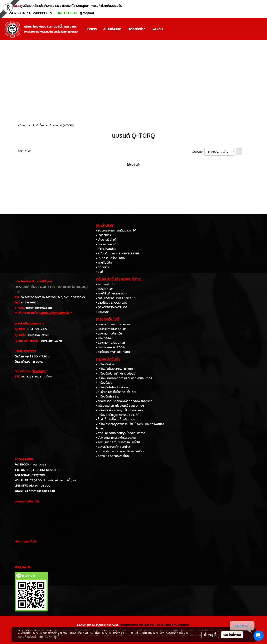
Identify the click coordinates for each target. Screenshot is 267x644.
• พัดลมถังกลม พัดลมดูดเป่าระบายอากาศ (121, 433)
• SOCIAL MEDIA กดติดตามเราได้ (116, 231)
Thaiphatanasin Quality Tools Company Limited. (154, 625)
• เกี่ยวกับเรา (103, 235)
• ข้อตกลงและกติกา (108, 244)
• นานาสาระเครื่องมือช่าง (111, 258)
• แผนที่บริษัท (104, 263)
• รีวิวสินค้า (103, 312)
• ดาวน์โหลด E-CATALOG (111, 303)
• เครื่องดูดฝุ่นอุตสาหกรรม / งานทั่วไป (119, 415)
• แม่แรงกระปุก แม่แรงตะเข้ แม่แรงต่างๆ (120, 406)
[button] (170, 29)
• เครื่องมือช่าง (105, 364)
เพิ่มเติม (157, 29)
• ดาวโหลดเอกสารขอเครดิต (113, 352)
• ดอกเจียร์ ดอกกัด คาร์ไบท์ (112, 456)
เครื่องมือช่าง (136, 29)
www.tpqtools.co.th (42, 491)
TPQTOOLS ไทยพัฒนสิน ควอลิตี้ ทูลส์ (53, 480)
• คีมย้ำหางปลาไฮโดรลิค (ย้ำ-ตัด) (116, 392)
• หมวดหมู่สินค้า (105, 284)
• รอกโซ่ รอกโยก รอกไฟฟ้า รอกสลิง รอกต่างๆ (124, 401)
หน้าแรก (91, 29)
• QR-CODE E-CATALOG (112, 307)
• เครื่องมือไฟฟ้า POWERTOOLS (116, 369)
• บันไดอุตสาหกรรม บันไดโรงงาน (116, 438)
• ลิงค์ (99, 272)
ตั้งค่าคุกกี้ (210, 635)
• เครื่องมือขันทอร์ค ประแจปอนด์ (116, 374)
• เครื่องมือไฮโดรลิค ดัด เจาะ (113, 387)
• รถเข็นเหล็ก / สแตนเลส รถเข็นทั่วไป (118, 442)
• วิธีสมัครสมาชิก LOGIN (111, 347)
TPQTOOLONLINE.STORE (43, 470)
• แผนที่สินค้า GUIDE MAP (112, 294)
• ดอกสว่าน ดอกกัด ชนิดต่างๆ (114, 447)
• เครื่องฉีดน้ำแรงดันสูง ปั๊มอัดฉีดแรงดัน (120, 410)
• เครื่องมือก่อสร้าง (108, 397)
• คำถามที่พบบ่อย (106, 249)
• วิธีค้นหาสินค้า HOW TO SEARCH (117, 298)
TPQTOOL (39, 475)
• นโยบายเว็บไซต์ (106, 240)
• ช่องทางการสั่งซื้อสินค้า (111, 329)
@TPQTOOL (42, 486)
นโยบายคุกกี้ (52, 637)
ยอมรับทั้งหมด (232, 635)
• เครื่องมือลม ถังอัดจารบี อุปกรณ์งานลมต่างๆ (124, 378)
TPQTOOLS (39, 465)
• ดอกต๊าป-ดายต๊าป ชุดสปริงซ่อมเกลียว (120, 451)
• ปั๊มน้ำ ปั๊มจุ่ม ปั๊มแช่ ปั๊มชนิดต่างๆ (115, 419)
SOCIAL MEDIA (24, 459)
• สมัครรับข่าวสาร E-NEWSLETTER (118, 253)
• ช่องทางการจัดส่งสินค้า (111, 343)
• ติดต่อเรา (102, 267)
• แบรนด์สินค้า (105, 289)
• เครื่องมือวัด (104, 383)
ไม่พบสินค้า (25, 151)
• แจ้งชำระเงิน (104, 338)
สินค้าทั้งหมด (112, 29)
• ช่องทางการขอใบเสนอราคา (113, 324)
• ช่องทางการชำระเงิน (109, 334)
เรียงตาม (198, 152)
